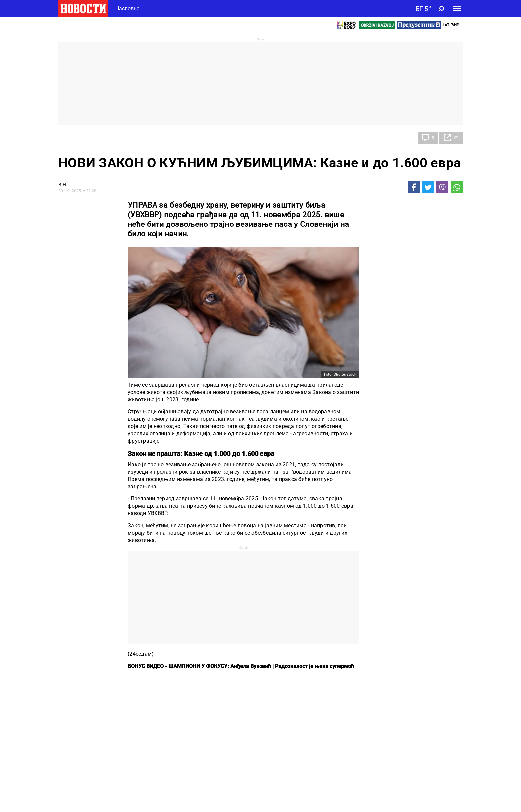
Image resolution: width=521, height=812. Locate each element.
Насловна (127, 8)
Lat (446, 25)
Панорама (77, 138)
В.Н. (63, 185)
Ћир (455, 25)
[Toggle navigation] (457, 9)
